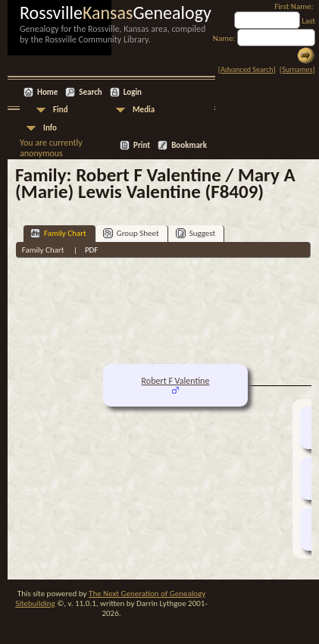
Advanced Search (247, 69)
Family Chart (58, 233)
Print (142, 145)
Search (90, 92)
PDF (92, 250)
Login (133, 92)
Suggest (196, 233)
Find (61, 110)
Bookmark (189, 145)
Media (144, 110)
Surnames (297, 69)
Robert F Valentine (176, 381)
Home (47, 92)
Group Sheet (131, 233)
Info (50, 128)
